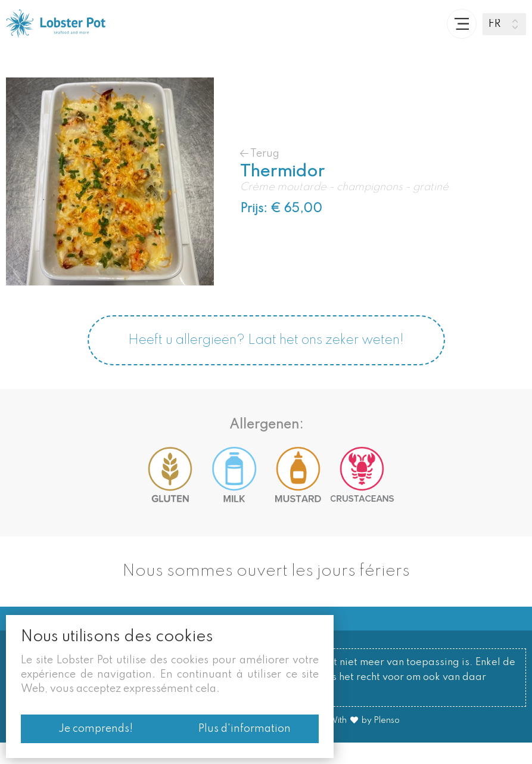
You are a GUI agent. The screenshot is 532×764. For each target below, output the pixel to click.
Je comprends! (93, 729)
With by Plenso (364, 742)
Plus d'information (248, 729)
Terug (260, 175)
